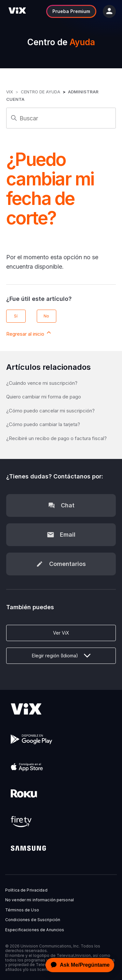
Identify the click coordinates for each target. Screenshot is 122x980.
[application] (78, 965)
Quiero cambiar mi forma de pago (44, 397)
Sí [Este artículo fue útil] (16, 316)
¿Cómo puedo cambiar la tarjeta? (43, 424)
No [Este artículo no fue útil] (46, 316)
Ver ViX (61, 633)
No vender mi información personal (40, 900)
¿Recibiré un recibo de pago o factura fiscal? (56, 438)
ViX (10, 92)
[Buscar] (61, 118)
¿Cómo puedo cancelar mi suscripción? (50, 411)
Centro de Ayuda (41, 92)
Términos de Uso (22, 910)
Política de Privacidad (26, 890)
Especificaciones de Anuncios (35, 930)
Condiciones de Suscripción (33, 920)
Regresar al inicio (29, 333)
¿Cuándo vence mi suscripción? (42, 383)
